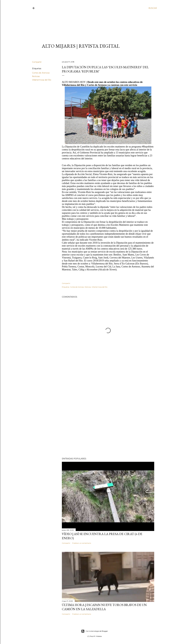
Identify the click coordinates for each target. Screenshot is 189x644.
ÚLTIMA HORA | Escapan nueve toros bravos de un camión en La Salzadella (104, 607)
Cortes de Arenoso (41, 73)
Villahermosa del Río (42, 80)
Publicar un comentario (82, 543)
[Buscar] (153, 8)
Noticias (36, 76)
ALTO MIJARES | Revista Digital (81, 46)
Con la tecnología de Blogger (95, 631)
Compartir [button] (37, 62)
